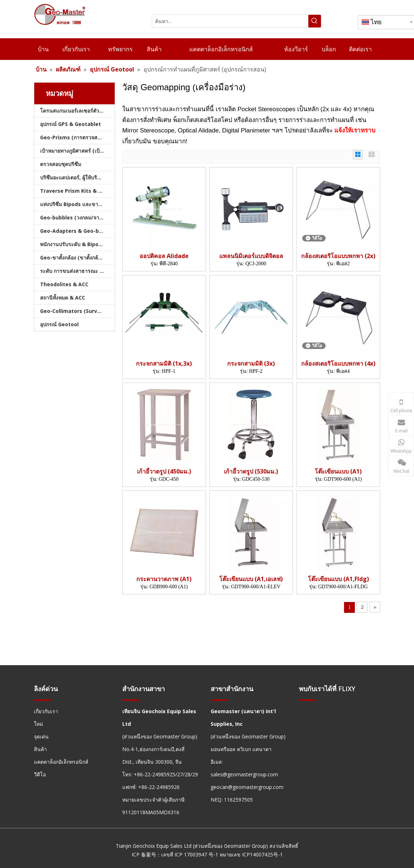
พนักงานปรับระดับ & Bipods (72, 244)
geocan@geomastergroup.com (247, 787)
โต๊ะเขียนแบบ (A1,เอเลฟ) (251, 579)
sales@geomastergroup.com (244, 774)
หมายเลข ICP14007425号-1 (251, 854)
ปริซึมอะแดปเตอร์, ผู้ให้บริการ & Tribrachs (77, 177)
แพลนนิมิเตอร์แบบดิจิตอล (251, 256)
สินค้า (40, 749)
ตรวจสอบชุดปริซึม (61, 164)
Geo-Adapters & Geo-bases (76, 231)
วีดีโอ (40, 774)
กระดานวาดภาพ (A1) (164, 579)
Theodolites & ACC (64, 284)
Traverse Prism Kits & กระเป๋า (77, 191)
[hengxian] (43, 700)
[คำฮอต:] (315, 21)
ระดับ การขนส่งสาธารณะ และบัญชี (77, 271)
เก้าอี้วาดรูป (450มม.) (164, 472)
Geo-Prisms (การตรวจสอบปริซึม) (77, 137)
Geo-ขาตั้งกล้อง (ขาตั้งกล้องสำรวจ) (77, 258)
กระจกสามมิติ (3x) (251, 364)
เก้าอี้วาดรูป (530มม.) (251, 472)
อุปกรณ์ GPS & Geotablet (71, 124)
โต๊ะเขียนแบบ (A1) (338, 472)
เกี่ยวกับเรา (46, 711)
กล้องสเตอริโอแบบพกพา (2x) (338, 256)
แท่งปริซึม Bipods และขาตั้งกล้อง (77, 204)
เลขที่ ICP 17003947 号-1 (190, 854)
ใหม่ (38, 724)
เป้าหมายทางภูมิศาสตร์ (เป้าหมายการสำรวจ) (77, 151)
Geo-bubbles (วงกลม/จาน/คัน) (77, 217)
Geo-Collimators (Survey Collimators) (77, 311)
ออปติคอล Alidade (164, 256)
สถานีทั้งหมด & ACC (63, 298)
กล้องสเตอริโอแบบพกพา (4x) (338, 364)
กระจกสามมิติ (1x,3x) (164, 364)
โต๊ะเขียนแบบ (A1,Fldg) (338, 579)
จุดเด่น (41, 736)
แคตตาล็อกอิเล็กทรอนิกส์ (61, 762)
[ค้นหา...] (230, 21)
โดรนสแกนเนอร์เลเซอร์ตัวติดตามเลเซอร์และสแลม (77, 111)
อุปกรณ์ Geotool (59, 324)
